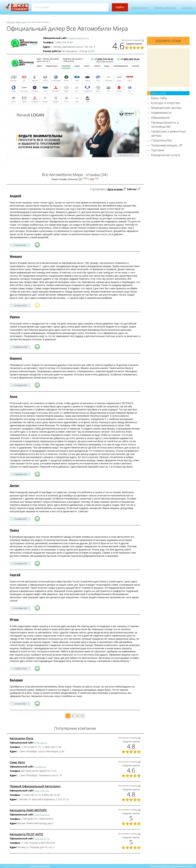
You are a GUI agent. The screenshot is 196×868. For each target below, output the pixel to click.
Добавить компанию (165, 8)
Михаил (16, 256)
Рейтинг (132, 189)
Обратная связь (140, 8)
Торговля (158, 150)
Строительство (161, 140)
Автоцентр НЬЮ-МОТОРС (28, 810)
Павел (14, 530)
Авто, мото (158, 93)
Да (80, 179)
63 (139, 786)
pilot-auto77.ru (42, 838)
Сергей (15, 575)
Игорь (14, 619)
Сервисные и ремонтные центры (168, 133)
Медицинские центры (166, 108)
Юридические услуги (166, 155)
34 (143, 40)
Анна (14, 396)
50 (139, 834)
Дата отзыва (115, 189)
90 (139, 810)
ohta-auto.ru (41, 743)
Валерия (16, 680)
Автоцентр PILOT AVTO (26, 834)
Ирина (15, 317)
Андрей (15, 196)
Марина (16, 358)
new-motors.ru (42, 814)
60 (139, 738)
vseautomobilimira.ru (78, 38)
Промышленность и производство (165, 124)
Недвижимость (161, 113)
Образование (160, 118)
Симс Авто (17, 762)
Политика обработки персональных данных (172, 866)
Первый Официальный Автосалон (35, 786)
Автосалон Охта (21, 738)
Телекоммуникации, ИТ (167, 145)
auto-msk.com (42, 791)
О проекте (187, 8)
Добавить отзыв (168, 41)
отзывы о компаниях (39, 866)
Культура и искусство (166, 103)
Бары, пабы (159, 98)
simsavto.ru (40, 767)
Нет (92, 179)
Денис (15, 485)
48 (139, 762)
